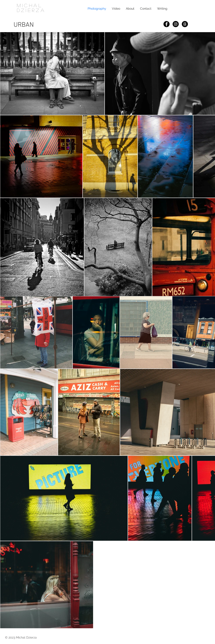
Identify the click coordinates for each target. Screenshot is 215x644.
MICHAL (30, 5)
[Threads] (185, 24)
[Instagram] (176, 24)
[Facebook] (166, 24)
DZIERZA (31, 10)
